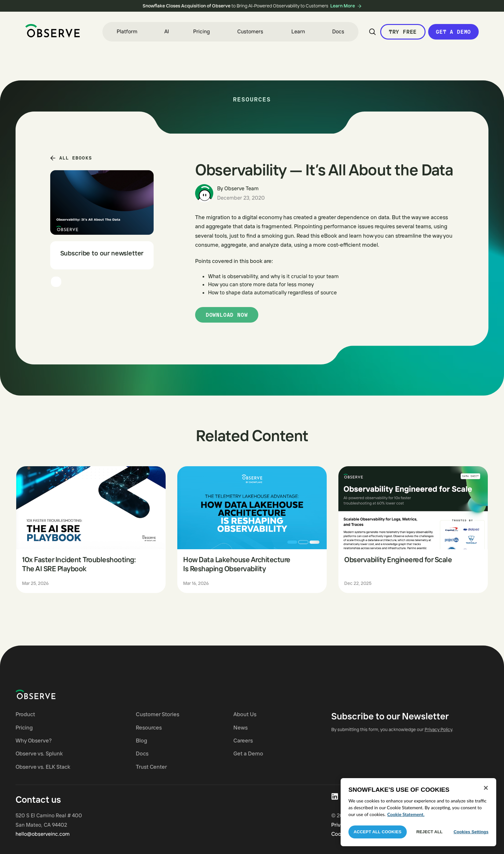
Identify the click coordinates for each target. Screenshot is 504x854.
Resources (149, 727)
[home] (53, 31)
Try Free (403, 32)
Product (25, 714)
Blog (141, 740)
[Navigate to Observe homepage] (47, 694)
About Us (245, 714)
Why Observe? (34, 740)
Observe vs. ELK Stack (43, 767)
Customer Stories (158, 714)
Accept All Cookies (378, 832)
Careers (243, 740)
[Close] (486, 788)
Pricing (201, 31)
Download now (227, 315)
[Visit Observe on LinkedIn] (335, 797)
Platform (127, 31)
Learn (298, 31)
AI (167, 31)
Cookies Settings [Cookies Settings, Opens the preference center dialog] (471, 832)
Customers (250, 31)
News (240, 727)
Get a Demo (453, 32)
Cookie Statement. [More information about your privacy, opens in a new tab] (406, 814)
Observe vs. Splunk (39, 753)
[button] (127, 32)
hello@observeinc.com (43, 834)
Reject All (430, 832)
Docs (338, 31)
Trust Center (151, 767)
